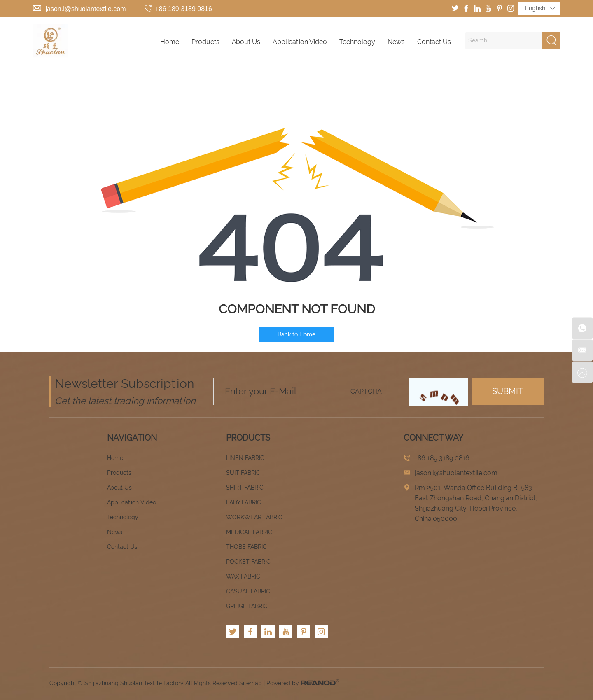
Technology (357, 42)
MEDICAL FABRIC (249, 532)
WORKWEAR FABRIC (254, 517)
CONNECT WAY (433, 438)
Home (170, 42)
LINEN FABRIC (245, 458)
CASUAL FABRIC (248, 591)
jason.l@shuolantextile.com (85, 9)
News (396, 42)
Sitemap (251, 683)
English (540, 9)
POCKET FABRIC (248, 562)
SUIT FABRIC (243, 473)
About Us (246, 42)
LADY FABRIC (244, 502)
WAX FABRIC (243, 576)
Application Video (300, 42)
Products (205, 42)
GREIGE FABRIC (247, 606)
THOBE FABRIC (246, 547)
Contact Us (434, 42)
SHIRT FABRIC (245, 488)
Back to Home (296, 334)
